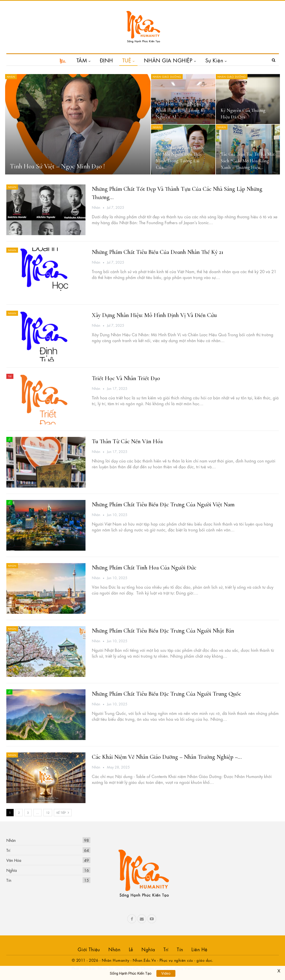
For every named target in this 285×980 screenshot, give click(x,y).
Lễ (9, 439)
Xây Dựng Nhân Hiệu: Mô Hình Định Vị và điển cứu (154, 315)
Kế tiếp (63, 812)
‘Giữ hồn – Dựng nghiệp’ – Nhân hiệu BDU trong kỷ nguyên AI (182, 110)
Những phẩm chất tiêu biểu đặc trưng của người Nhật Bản (163, 631)
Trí (10, 376)
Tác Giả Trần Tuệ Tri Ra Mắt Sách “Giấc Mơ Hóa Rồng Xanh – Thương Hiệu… (248, 161)
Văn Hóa (14, 860)
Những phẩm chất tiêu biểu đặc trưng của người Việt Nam (163, 504)
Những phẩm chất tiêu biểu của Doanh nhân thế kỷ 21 (158, 252)
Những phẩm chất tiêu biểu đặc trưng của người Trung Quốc (166, 694)
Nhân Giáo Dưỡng (167, 77)
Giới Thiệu (89, 949)
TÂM (82, 60)
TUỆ (127, 60)
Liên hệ (199, 949)
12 (48, 812)
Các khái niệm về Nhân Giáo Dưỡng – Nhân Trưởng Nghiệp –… (167, 757)
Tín (9, 880)
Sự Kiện (214, 60)
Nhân (11, 77)
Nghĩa (12, 870)
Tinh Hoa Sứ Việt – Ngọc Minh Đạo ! (57, 166)
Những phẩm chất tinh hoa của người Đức (144, 568)
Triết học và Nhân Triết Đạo (126, 378)
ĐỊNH (106, 60)
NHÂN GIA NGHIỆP (168, 60)
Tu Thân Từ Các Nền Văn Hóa (127, 441)
